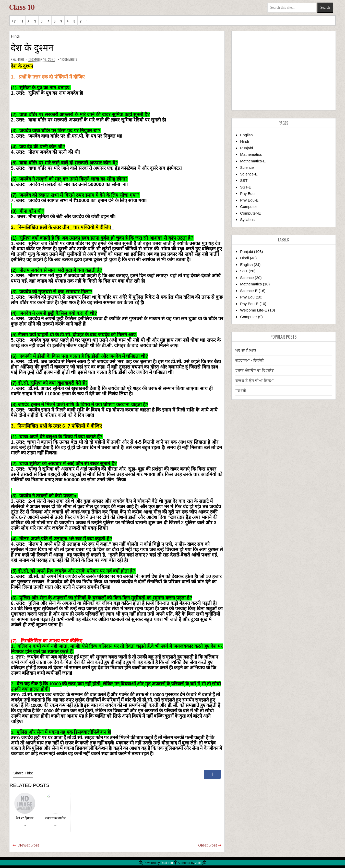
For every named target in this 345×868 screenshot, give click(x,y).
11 (22, 21)
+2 (14, 21)
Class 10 (22, 7)
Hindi (15, 36)
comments (69, 59)
